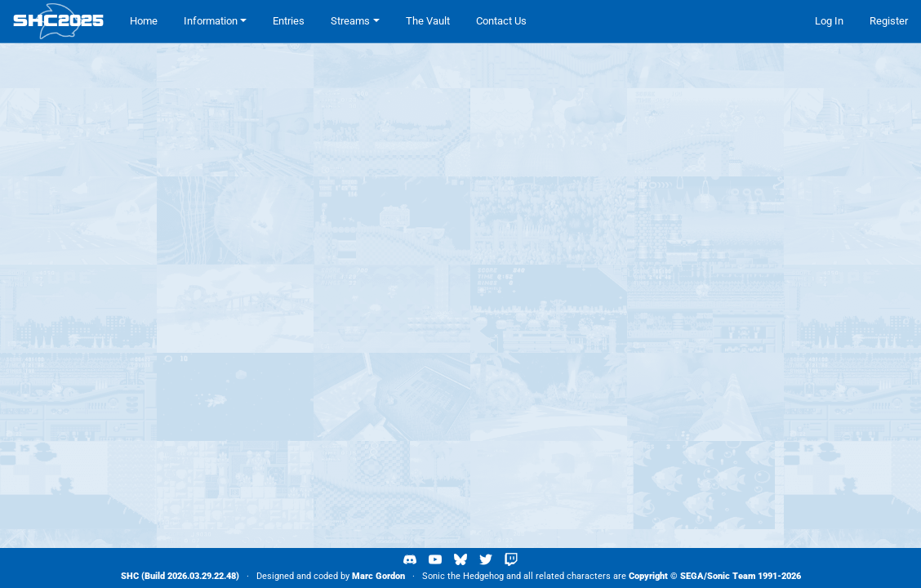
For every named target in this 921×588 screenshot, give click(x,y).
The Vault (428, 21)
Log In (829, 21)
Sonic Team (731, 576)
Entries (289, 21)
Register (889, 21)
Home (144, 21)
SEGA (692, 576)
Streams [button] (350, 21)
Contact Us (501, 21)
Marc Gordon (378, 576)
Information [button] (211, 21)
